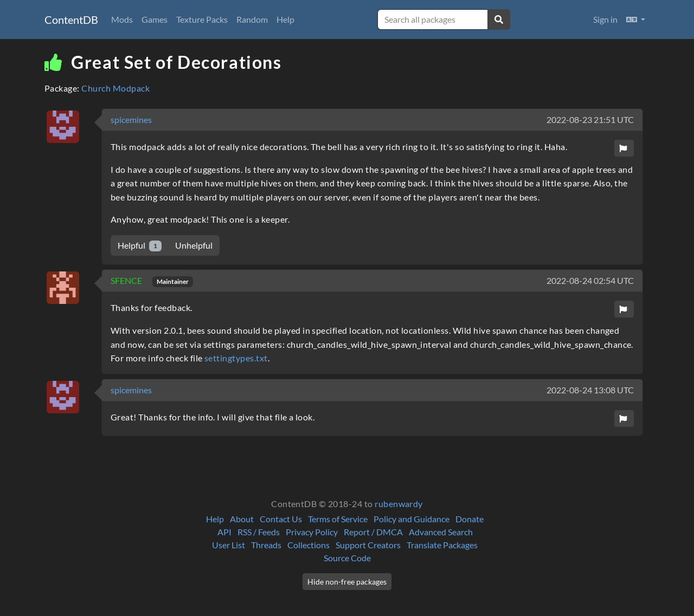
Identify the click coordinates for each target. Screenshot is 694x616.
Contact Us (281, 519)
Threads (266, 545)
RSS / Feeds (259, 532)
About (242, 519)
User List (229, 545)
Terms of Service (338, 519)
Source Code (347, 558)
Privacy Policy (312, 532)
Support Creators (368, 545)
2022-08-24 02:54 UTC (590, 280)
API (224, 532)
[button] (636, 20)
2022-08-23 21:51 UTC (590, 119)
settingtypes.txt (236, 358)
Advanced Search (441, 532)
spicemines (131, 119)
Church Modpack (115, 88)
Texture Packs (202, 19)
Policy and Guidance (412, 519)
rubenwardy (399, 504)
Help (285, 19)
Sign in (605, 19)
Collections (309, 545)
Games (155, 19)
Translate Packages (442, 545)
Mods (122, 19)
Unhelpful (194, 245)
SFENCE (127, 280)
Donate (470, 519)
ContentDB (71, 20)
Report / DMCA (373, 532)
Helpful (140, 246)
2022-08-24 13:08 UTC (590, 390)
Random (252, 19)
